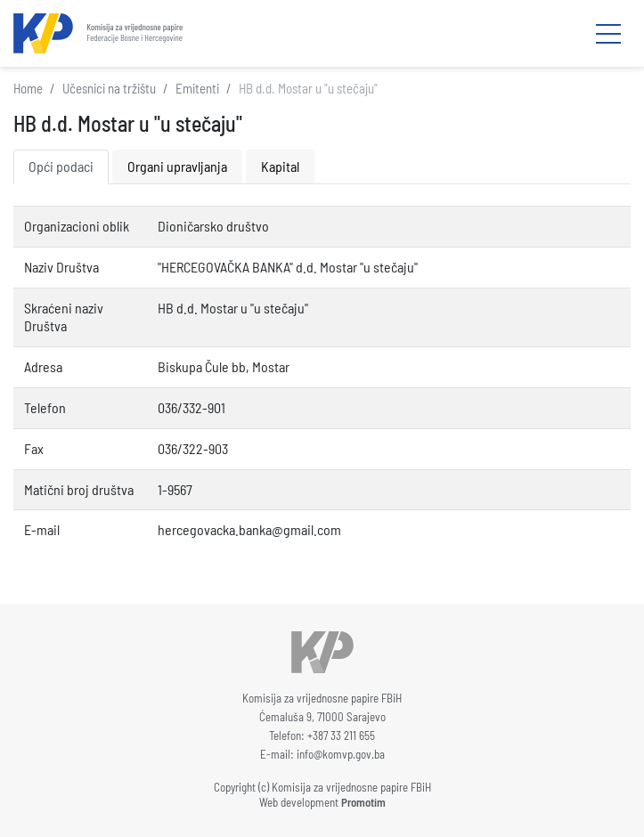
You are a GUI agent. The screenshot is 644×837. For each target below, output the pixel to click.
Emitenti (197, 88)
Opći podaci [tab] (61, 166)
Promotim (363, 802)
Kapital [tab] (280, 166)
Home (28, 88)
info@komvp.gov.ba (341, 754)
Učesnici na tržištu (109, 88)
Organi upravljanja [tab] (177, 166)
